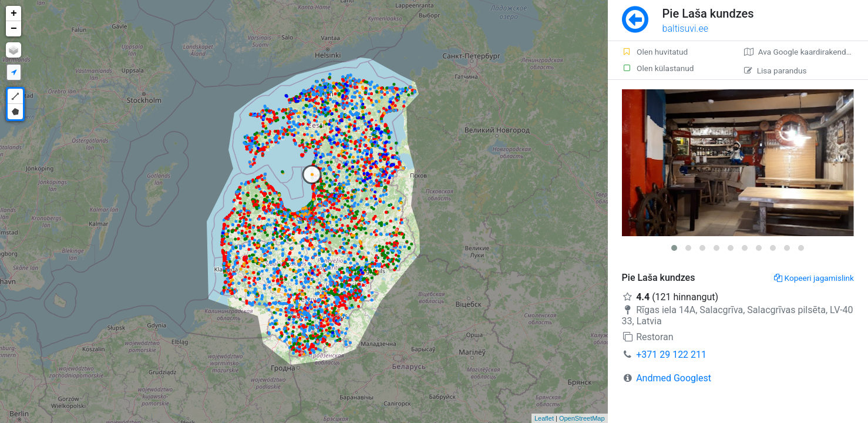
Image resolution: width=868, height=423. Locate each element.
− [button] (14, 29)
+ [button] (14, 14)
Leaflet (544, 418)
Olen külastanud (658, 68)
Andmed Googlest (674, 378)
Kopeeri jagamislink (814, 278)
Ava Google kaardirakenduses (804, 52)
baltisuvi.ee (685, 28)
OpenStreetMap (582, 418)
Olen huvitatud (655, 52)
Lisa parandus (776, 70)
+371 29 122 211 (671, 355)
